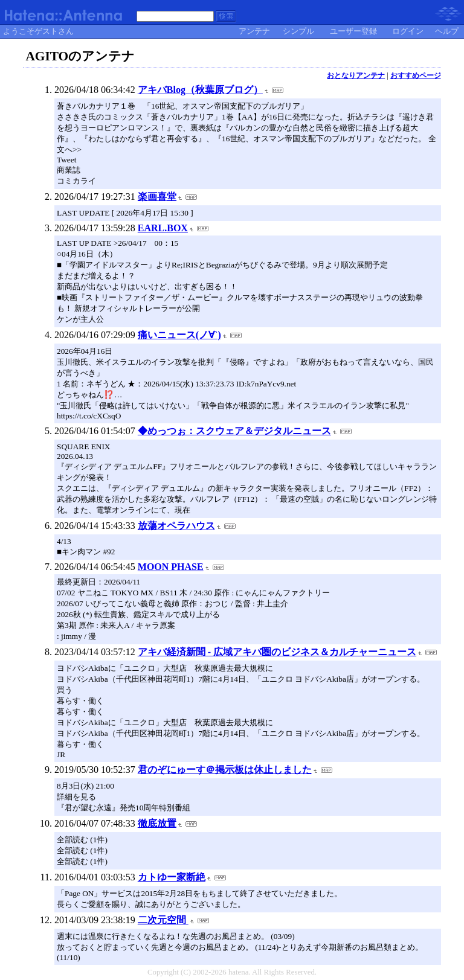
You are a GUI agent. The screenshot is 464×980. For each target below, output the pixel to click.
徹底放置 (157, 823)
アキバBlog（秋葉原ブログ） (200, 90)
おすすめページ (416, 75)
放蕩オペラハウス (176, 526)
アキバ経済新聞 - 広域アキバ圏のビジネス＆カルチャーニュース (277, 652)
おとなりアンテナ (356, 75)
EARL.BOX (163, 228)
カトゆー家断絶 (172, 877)
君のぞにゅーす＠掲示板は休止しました (225, 770)
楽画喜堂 (157, 197)
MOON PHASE (171, 567)
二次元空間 (163, 920)
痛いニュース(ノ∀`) (179, 335)
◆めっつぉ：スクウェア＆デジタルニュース (234, 431)
